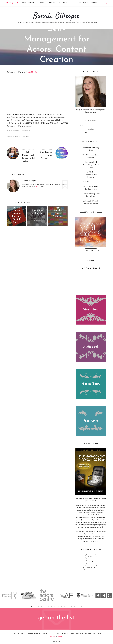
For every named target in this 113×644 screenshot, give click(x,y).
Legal (61, 637)
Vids (51, 3)
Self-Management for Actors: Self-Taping (22, 156)
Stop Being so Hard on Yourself (52, 154)
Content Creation (32, 72)
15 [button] (78, 607)
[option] (9, 595)
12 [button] (68, 607)
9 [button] (58, 607)
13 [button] (71, 607)
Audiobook (91, 347)
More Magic (91, 251)
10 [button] (61, 607)
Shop (93, 3)
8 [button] (55, 607)
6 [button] (48, 607)
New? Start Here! (29, 3)
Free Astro (91, 421)
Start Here (91, 310)
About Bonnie (63, 3)
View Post (37, 220)
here (37, 187)
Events (74, 3)
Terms (52, 637)
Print (91, 562)
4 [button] (42, 607)
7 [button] (52, 607)
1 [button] (32, 607)
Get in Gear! (91, 384)
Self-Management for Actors (51, 67)
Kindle (91, 556)
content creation (13, 136)
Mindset (91, 130)
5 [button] (45, 607)
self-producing (25, 136)
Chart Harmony (91, 133)
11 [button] (65, 607)
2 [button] (35, 607)
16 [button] (81, 607)
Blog (42, 3)
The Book (82, 3)
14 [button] (75, 607)
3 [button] (38, 607)
